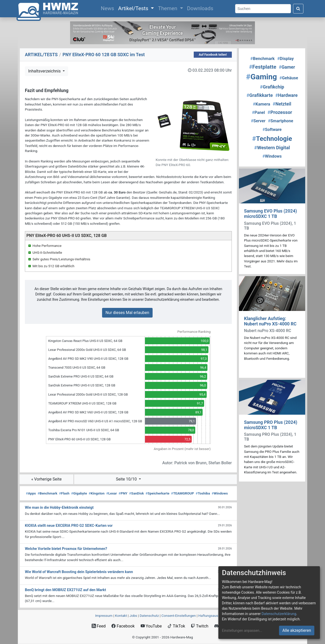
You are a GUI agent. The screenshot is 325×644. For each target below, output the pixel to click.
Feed (99, 626)
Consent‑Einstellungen (179, 616)
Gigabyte (79, 493)
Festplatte (263, 67)
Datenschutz (149, 616)
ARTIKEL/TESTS (41, 55)
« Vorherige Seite (46, 479)
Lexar (111, 493)
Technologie (272, 139)
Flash (64, 493)
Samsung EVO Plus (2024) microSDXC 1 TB (270, 214)
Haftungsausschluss (214, 616)
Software (272, 130)
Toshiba (203, 493)
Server (258, 121)
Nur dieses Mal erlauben (127, 313)
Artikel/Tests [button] (134, 8)
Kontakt (121, 616)
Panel (259, 113)
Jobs (133, 616)
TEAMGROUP (183, 493)
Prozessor (280, 112)
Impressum (104, 616)
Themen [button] (168, 8)
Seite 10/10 (127, 479)
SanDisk (137, 493)
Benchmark (47, 493)
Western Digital (272, 148)
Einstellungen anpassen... (242, 631)
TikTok (176, 626)
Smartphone (281, 121)
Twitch (200, 626)
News (108, 8)
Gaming (262, 77)
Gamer (287, 67)
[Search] (263, 9)
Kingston (96, 493)
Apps (31, 493)
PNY (123, 493)
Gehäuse (289, 78)
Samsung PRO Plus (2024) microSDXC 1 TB (271, 425)
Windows (220, 493)
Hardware (286, 95)
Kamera (262, 104)
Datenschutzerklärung (279, 614)
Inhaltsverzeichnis (45, 71)
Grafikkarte (260, 95)
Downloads (200, 8)
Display (286, 58)
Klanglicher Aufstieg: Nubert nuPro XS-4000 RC (270, 321)
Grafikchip (272, 87)
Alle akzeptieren (297, 630)
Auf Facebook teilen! (213, 55)
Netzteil (282, 104)
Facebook (123, 626)
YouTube (151, 626)
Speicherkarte (157, 493)
